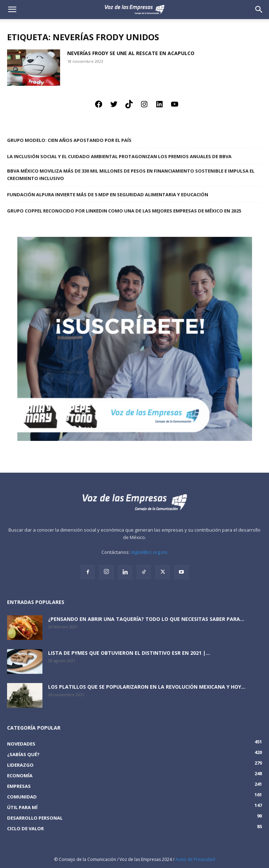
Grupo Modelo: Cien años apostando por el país (69, 140)
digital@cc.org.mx (149, 552)
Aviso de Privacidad (195, 859)
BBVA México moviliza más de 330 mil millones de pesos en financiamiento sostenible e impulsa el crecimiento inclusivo (131, 175)
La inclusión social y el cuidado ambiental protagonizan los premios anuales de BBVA (119, 156)
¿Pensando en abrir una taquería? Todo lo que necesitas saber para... (146, 619)
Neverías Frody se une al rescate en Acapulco (131, 53)
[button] (259, 10)
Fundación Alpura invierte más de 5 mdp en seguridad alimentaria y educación (108, 194)
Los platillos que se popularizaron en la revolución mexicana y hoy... (147, 687)
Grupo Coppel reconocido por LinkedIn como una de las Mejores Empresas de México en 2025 (124, 211)
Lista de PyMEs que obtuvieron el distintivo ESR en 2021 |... (129, 653)
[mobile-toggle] (12, 10)
